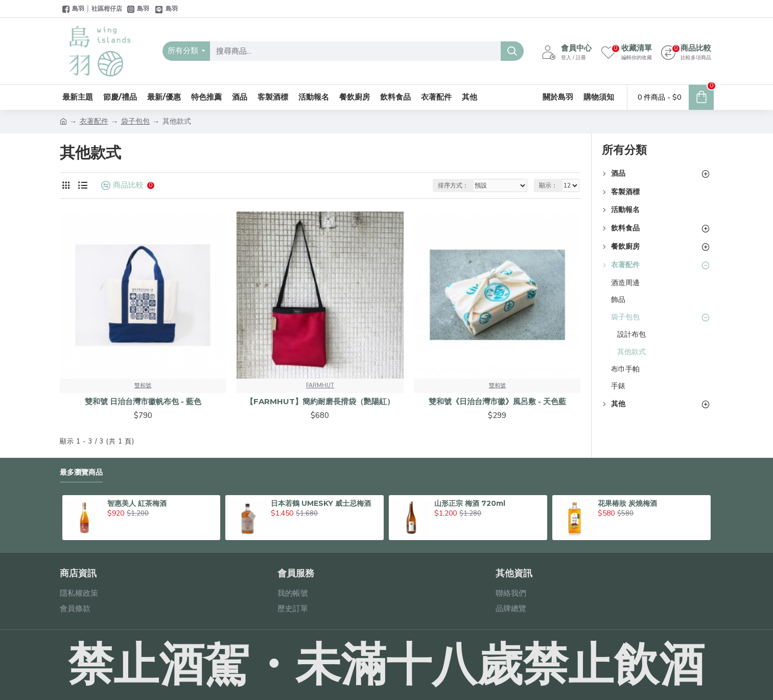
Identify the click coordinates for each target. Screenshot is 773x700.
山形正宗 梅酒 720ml (470, 503)
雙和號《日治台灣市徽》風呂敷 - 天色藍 (497, 401)
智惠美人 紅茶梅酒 (137, 503)
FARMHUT (320, 386)
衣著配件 (94, 121)
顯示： (548, 185)
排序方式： (453, 185)
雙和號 (143, 386)
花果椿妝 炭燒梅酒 (627, 503)
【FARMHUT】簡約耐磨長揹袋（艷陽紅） (320, 401)
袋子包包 (135, 121)
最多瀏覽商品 (81, 472)
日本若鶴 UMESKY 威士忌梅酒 (321, 503)
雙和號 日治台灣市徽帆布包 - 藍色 (143, 401)
